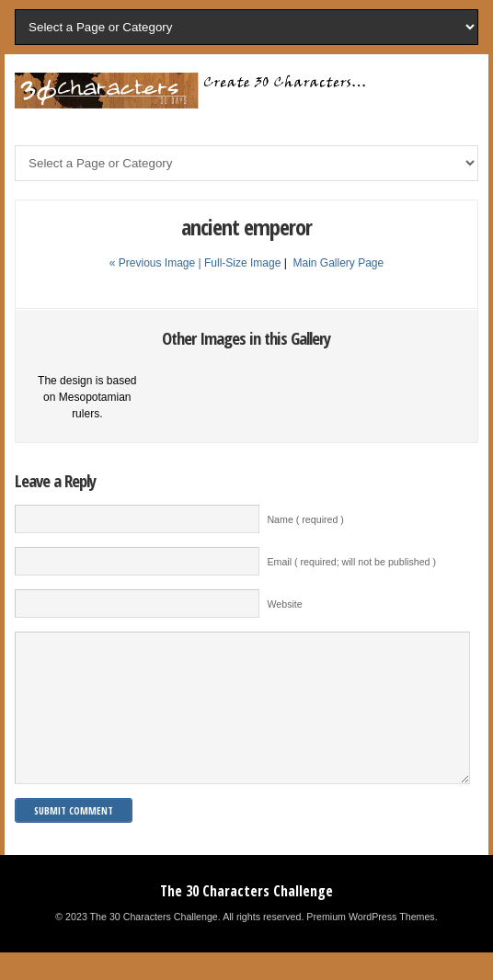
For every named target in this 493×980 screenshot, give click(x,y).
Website (284, 604)
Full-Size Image (242, 263)
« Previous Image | (157, 263)
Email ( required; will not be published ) (351, 562)
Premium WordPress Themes (370, 944)
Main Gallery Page (338, 263)
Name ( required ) (305, 519)
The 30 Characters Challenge (246, 918)
